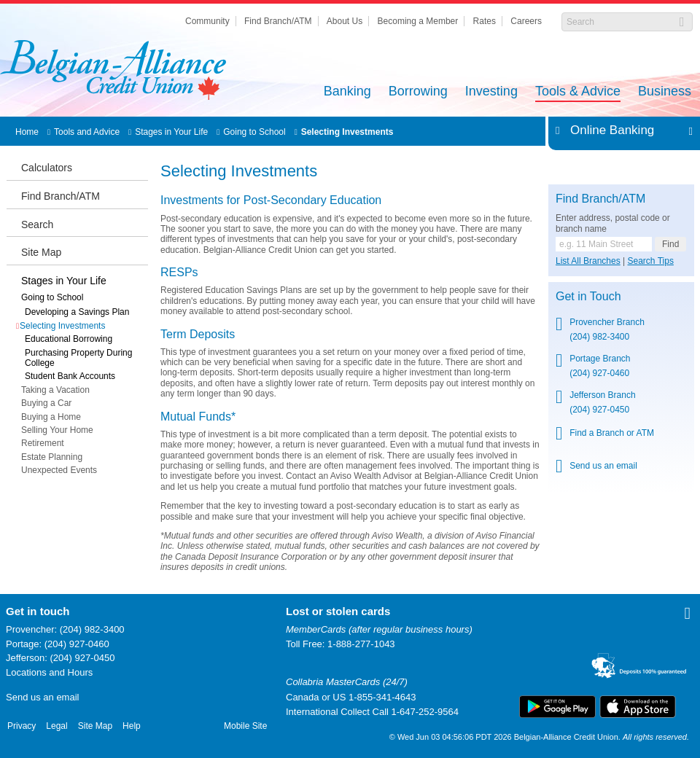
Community (207, 21)
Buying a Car (46, 403)
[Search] (619, 22)
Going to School (254, 132)
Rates (485, 21)
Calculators (47, 168)
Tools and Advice (87, 132)
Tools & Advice (578, 92)
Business (665, 92)
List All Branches (588, 261)
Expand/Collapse (687, 130)
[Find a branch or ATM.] (604, 244)
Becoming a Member (418, 21)
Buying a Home (51, 417)
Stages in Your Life (171, 132)
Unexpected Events (59, 470)
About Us (345, 21)
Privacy (22, 726)
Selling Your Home (57, 430)
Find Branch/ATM (278, 21)
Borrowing (418, 92)
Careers (526, 21)
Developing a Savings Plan (77, 312)
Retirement (43, 443)
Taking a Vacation (55, 390)
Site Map (41, 252)
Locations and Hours (49, 672)
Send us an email (42, 697)
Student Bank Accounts (70, 376)
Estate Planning (52, 457)
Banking (347, 92)
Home (27, 132)
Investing (491, 92)
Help (132, 726)
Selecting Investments (347, 132)
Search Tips (651, 261)
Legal (57, 726)
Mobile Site (245, 726)
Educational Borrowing (69, 339)
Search (37, 224)
